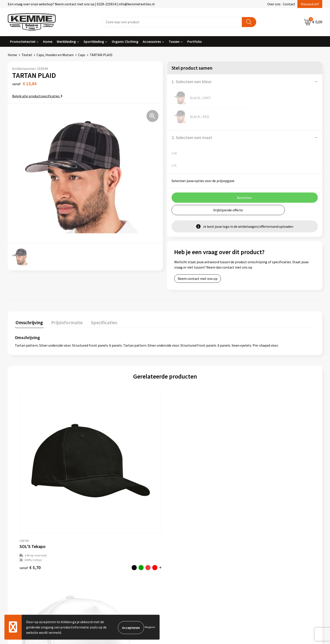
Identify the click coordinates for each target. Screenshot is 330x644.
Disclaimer (257, 544)
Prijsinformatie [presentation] (65, 303)
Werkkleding (66, 41)
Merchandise (102, 558)
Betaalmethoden (184, 531)
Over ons (274, 4)
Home (48, 41)
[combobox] (172, 22)
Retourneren (180, 538)
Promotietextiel (23, 41)
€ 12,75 (256, 471)
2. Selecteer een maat (192, 119)
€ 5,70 (30, 471)
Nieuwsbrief (310, 4)
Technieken (101, 551)
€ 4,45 (105, 476)
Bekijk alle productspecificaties (37, 96)
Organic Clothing (125, 41)
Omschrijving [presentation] (29, 303)
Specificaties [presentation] (100, 303)
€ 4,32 (180, 471)
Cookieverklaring (261, 531)
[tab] (29, 304)
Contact (289, 4)
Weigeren (150, 627)
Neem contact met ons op (198, 260)
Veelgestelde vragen (108, 538)
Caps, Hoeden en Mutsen (55, 55)
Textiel (27, 55)
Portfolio (195, 41)
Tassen (174, 41)
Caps (82, 55)
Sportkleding (94, 41)
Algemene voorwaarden (266, 524)
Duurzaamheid (103, 544)
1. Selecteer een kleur (192, 81)
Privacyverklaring (262, 538)
